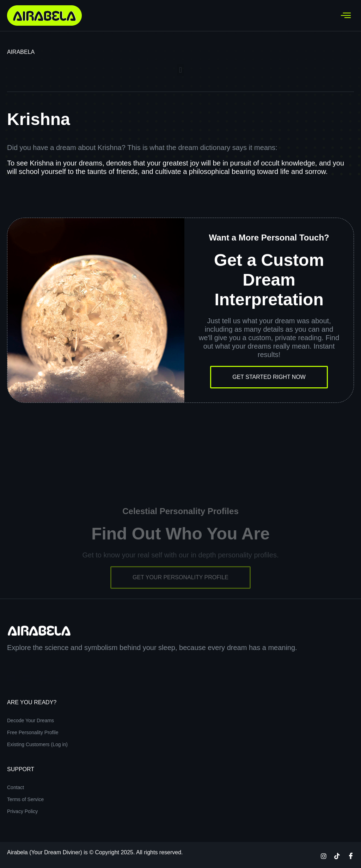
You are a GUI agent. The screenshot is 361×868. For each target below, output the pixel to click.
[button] (180, 70)
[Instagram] (324, 856)
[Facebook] (351, 856)
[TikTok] (337, 856)
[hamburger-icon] (346, 15)
